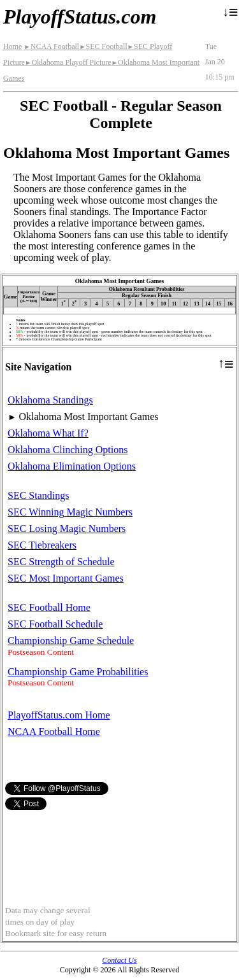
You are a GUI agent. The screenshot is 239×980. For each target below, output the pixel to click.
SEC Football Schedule (55, 624)
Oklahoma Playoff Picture (68, 62)
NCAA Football (51, 46)
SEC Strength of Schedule (61, 562)
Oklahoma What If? (48, 433)
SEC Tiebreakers (42, 545)
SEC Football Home (49, 607)
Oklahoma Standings (50, 400)
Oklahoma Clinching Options (68, 450)
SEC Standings (38, 495)
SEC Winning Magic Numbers (70, 512)
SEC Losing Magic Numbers (67, 528)
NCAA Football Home (54, 731)
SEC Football (103, 46)
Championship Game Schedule (71, 640)
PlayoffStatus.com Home (59, 715)
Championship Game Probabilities (78, 672)
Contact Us (119, 960)
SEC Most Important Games (66, 578)
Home (12, 46)
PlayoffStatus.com (80, 17)
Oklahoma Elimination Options (72, 466)
